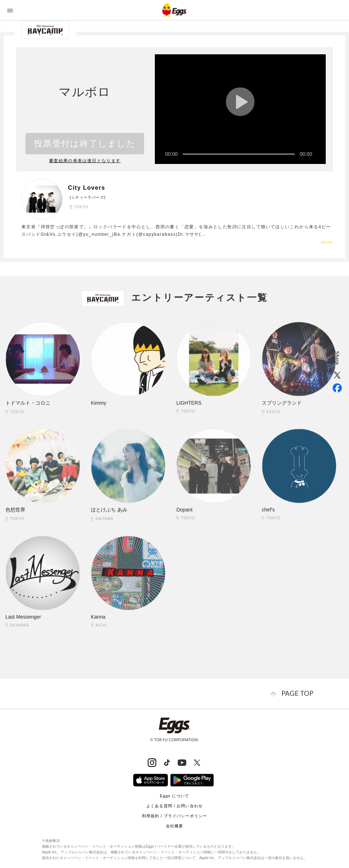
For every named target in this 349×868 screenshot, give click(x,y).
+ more (174, 658)
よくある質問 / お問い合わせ (174, 804)
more (327, 242)
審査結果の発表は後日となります (85, 161)
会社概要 (174, 824)
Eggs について (174, 794)
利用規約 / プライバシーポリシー (174, 814)
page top (301, 693)
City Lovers (90, 187)
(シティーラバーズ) (88, 197)
